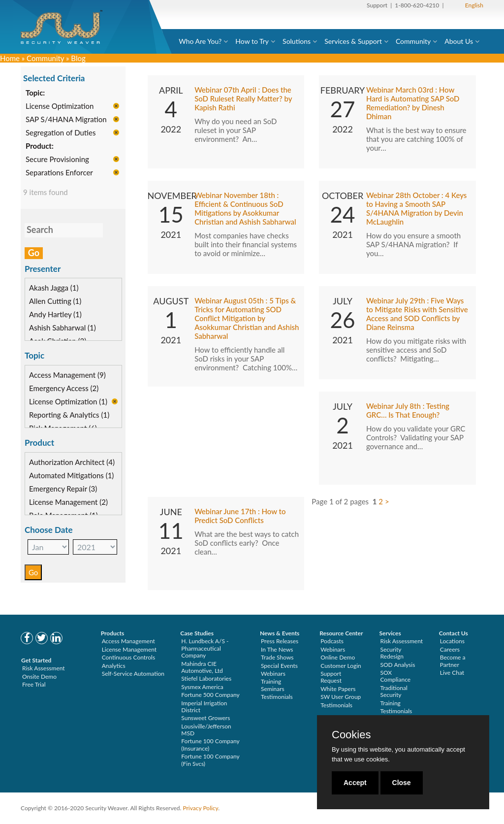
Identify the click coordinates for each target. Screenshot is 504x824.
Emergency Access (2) (64, 389)
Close (402, 783)
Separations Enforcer (59, 173)
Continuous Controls (128, 657)
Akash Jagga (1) (54, 289)
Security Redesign (392, 653)
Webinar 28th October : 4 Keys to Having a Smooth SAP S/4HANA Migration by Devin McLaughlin (416, 209)
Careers (450, 649)
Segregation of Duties (61, 133)
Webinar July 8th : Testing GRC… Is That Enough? (408, 411)
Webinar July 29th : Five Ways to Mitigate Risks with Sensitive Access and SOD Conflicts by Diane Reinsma (417, 314)
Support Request (331, 677)
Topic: (35, 94)
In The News (277, 649)
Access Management (128, 641)
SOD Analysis (397, 665)
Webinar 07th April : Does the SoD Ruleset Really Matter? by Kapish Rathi (243, 99)
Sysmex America (202, 687)
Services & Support (353, 41)
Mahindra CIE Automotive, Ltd (202, 667)
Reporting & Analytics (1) (69, 416)
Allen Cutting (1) (55, 302)
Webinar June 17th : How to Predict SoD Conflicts (240, 516)
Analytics (114, 666)
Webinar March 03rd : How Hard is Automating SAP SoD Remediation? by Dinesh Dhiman (413, 103)
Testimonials (277, 697)
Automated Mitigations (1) (71, 476)
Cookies (351, 735)
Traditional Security (394, 691)
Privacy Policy (200, 808)
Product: (40, 147)
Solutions (297, 41)
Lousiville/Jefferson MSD (206, 730)
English (474, 5)
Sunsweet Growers (205, 718)
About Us (459, 41)
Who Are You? (200, 41)
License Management (129, 649)
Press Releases (280, 641)
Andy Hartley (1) (55, 315)
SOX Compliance (395, 676)
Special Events (279, 666)
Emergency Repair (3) (63, 489)
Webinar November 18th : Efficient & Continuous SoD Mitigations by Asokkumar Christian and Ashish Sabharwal (245, 209)
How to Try (252, 41)
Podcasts (332, 641)
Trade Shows (277, 657)
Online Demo (338, 657)
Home (10, 58)
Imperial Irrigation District (204, 707)
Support (377, 5)
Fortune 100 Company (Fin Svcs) (210, 760)
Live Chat (452, 673)
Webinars (273, 674)
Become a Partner (453, 661)
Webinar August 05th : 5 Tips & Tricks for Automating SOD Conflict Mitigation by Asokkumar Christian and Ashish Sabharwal (247, 319)
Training (390, 703)
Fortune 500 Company (210, 695)
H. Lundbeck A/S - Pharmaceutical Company (205, 648)
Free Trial (34, 684)
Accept (355, 783)
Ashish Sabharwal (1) (63, 329)
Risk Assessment (44, 668)
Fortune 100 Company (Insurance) (210, 744)
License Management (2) (68, 502)
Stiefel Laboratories (206, 678)
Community (413, 41)
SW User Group (341, 697)
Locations (452, 641)
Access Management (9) (67, 376)
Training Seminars (273, 685)
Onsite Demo (39, 676)
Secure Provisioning (57, 160)
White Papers (338, 689)
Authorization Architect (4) (72, 462)
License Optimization (60, 107)
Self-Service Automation (133, 674)
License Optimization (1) (68, 402)
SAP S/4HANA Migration (66, 120)
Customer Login (341, 666)
